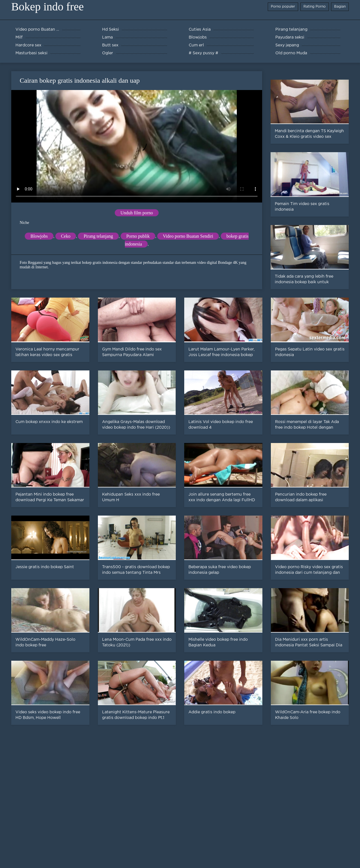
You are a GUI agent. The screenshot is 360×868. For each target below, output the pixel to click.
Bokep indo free (48, 7)
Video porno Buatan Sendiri (188, 236)
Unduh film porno (137, 213)
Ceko (66, 236)
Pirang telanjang (98, 236)
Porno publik (138, 236)
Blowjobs (39, 236)
